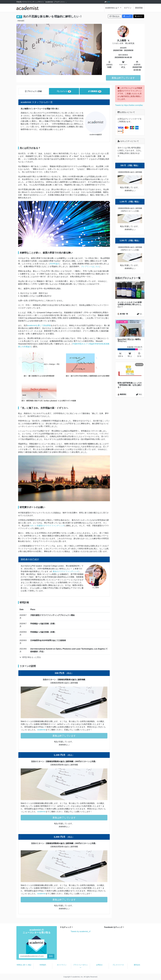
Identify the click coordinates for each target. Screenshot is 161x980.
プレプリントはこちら (90, 266)
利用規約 (43, 965)
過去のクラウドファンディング (66, 571)
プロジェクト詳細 (33, 91)
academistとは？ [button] (113, 8)
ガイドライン (62, 965)
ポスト (139, 16)
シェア (127, 16)
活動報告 (95, 91)
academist (42, 730)
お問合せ (99, 965)
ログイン (128, 8)
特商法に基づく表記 (24, 965)
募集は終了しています (123, 78)
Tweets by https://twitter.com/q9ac (129, 105)
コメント (64, 91)
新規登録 (139, 8)
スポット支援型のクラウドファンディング (47, 526)
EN (109, 2)
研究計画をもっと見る (30, 657)
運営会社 (137, 965)
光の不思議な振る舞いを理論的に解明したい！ (53, 16)
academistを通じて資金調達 (39, 325)
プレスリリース (118, 965)
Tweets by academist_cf (81, 931)
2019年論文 (54, 264)
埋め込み (115, 16)
